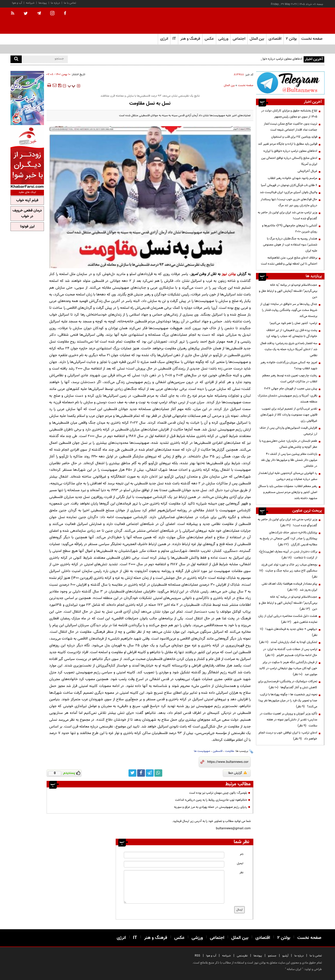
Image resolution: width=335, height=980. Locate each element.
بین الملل (229, 85)
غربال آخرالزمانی (307, 171)
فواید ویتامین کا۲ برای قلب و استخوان (294, 137)
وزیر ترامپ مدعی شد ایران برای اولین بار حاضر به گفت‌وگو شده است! (287, 215)
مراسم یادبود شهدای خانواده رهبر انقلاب (292, 178)
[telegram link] (150, 773)
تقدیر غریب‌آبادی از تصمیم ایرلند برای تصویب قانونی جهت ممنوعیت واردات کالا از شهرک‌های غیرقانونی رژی (289, 415)
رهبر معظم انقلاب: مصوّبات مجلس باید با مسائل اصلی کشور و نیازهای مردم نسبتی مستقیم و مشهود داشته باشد (288, 492)
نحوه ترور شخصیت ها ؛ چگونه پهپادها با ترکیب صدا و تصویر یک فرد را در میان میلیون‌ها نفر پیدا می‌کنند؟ (288, 701)
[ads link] (290, 83)
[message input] (174, 887)
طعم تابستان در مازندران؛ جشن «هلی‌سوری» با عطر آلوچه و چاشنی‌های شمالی (288, 444)
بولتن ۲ (291, 39)
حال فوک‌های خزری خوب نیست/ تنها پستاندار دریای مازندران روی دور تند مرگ (289, 202)
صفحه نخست (312, 39)
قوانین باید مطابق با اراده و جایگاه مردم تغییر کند (288, 144)
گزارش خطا (238, 773)
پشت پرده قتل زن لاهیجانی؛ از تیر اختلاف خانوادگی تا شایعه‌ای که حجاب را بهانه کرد (292, 333)
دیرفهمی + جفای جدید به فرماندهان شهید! (289, 632)
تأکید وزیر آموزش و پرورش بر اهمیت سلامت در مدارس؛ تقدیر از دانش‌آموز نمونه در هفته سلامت (288, 720)
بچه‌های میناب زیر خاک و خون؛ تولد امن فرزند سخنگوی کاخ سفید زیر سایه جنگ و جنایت (288, 571)
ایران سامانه (294, 969)
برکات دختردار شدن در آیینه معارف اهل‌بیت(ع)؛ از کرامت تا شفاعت (288, 555)
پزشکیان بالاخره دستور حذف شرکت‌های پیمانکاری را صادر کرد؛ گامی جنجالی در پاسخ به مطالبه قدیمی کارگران (288, 539)
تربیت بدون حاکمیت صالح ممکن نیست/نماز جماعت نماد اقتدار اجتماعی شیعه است (291, 127)
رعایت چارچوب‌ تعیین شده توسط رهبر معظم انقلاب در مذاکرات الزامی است (290, 379)
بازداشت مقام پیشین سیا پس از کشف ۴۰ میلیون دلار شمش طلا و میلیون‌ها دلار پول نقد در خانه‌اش (289, 460)
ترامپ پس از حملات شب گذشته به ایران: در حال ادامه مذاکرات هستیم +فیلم (290, 652)
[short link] (228, 762)
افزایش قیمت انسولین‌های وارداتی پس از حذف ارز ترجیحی (288, 431)
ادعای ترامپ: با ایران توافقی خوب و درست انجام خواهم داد (288, 736)
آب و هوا (17, 3)
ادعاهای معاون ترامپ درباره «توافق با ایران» (290, 151)
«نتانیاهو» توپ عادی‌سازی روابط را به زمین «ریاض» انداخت (211, 800)
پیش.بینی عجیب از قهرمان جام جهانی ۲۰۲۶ (291, 389)
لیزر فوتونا (27, 227)
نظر (241, 873)
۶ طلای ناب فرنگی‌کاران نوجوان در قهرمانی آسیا (289, 185)
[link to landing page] (298, 21)
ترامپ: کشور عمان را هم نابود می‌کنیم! (293, 323)
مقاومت (230, 751)
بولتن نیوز (229, 274)
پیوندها (43, 3)
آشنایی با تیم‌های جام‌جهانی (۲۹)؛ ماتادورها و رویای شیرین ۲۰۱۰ (290, 229)
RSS (197, 956)
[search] (16, 59)
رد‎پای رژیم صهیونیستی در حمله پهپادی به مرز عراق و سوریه (211, 807)
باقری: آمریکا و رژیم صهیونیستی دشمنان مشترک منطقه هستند (287, 399)
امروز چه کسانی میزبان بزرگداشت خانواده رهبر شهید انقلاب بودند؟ (289, 365)
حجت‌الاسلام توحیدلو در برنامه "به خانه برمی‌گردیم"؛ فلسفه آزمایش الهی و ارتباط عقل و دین (288, 291)
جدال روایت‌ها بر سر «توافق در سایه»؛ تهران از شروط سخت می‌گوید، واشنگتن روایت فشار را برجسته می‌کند (289, 310)
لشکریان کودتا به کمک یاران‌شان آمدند (288, 642)
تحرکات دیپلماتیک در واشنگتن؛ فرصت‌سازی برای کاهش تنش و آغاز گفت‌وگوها (288, 684)
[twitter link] (132, 773)
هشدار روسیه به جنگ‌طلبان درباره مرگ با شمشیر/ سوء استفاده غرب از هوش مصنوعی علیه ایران (290, 245)
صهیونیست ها (202, 751)
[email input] (174, 864)
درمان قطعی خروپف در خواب (27, 214)
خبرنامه (30, 3)
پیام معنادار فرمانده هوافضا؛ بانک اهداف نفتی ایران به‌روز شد (289, 587)
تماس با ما (70, 3)
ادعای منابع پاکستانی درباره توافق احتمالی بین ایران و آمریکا (289, 161)
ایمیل (240, 863)
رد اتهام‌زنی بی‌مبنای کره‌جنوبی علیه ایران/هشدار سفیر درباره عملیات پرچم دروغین (288, 476)
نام (242, 854)
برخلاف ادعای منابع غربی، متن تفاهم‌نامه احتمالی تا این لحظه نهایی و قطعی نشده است (289, 261)
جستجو (272, 956)
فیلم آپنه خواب (27, 200)
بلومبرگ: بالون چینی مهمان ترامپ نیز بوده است (218, 793)
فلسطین (218, 751)
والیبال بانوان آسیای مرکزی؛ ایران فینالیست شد (289, 192)
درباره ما (55, 3)
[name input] (174, 855)
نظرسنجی (242, 956)
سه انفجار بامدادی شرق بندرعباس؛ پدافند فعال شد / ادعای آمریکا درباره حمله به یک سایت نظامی (289, 349)
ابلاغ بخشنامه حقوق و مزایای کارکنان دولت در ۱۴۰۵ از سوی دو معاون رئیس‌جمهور (289, 114)
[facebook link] (141, 773)
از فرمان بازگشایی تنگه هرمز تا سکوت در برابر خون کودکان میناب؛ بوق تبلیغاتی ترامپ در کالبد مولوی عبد (288, 668)
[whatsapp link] (158, 773)
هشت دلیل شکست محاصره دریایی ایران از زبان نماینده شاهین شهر (288, 619)
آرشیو (285, 956)
